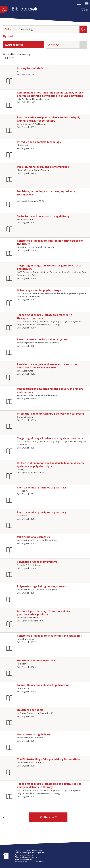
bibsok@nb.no (38, 853)
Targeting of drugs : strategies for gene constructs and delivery (49, 267)
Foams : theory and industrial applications (43, 685)
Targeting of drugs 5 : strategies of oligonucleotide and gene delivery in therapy (49, 785)
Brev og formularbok (30, 68)
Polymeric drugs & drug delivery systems (42, 586)
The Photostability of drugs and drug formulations (49, 759)
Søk (83, 29)
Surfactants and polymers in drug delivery (43, 216)
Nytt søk (8, 36)
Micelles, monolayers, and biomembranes (43, 167)
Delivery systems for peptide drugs (39, 290)
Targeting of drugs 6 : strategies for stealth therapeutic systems (45, 317)
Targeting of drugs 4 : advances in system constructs (50, 438)
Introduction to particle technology (39, 142)
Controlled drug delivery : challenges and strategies (49, 636)
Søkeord (10, 29)
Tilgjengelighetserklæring (26, 857)
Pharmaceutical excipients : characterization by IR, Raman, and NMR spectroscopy (48, 119)
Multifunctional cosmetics (33, 537)
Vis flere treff (48, 817)
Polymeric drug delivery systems (37, 562)
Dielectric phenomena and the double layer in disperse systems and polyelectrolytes (51, 465)
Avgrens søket (14, 45)
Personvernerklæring (24, 855)
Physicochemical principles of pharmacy (42, 488)
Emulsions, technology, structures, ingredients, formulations (46, 193)
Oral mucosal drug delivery (34, 734)
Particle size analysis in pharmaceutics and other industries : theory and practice (47, 366)
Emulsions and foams (30, 710)
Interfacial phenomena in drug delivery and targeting (50, 414)
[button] (81, 4)
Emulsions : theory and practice (36, 660)
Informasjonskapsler (24, 859)
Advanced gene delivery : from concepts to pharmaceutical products (43, 613)
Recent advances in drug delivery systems (43, 339)
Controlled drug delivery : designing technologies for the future (50, 242)
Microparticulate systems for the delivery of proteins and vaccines (50, 390)
